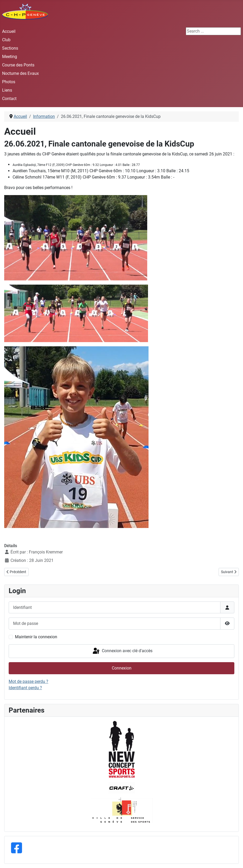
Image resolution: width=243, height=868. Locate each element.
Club (6, 40)
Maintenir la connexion (36, 637)
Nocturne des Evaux (20, 73)
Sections (10, 48)
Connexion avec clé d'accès (122, 651)
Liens (7, 90)
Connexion (122, 668)
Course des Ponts (18, 65)
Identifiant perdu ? (25, 688)
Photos (9, 82)
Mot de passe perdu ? (28, 681)
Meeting (10, 57)
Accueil (9, 31)
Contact (9, 99)
